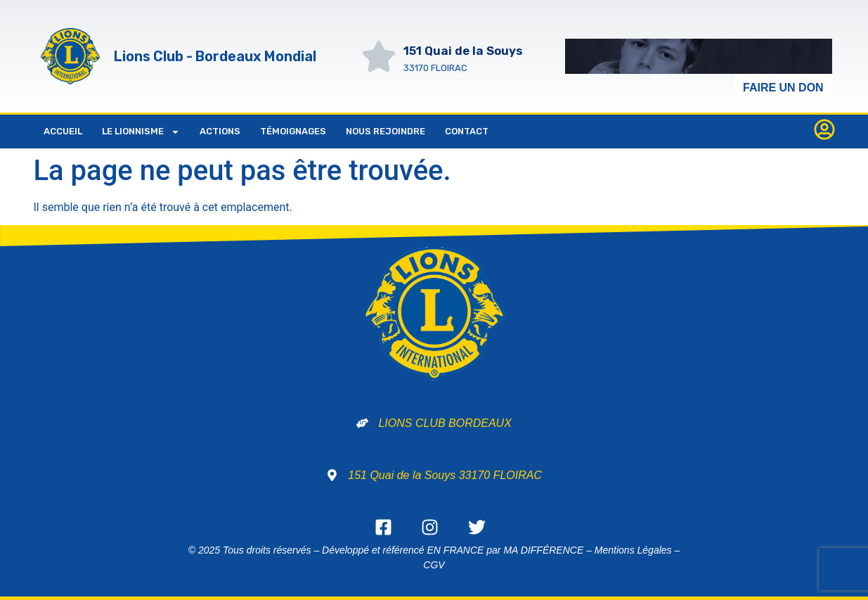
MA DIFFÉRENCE (543, 550)
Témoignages (293, 131)
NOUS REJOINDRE (386, 131)
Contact (467, 131)
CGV (434, 565)
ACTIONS (220, 131)
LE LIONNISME (141, 132)
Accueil (63, 131)
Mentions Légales (633, 550)
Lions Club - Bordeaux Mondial (215, 56)
